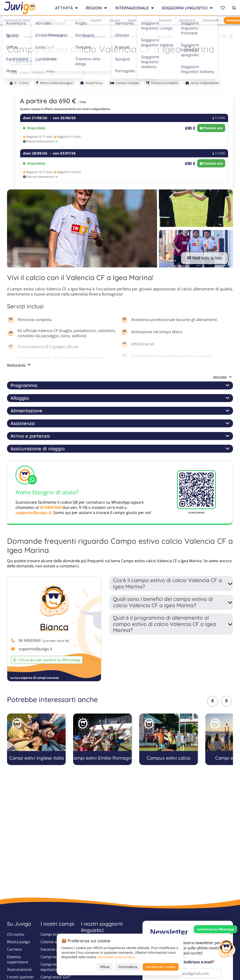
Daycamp (210, 20)
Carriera (14, 949)
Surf (148, 20)
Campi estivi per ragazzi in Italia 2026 (80, 37)
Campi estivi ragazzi (37, 37)
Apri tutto (222, 377)
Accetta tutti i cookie (161, 967)
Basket (96, 20)
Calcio (115, 20)
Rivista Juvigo (19, 942)
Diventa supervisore (18, 959)
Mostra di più (16, 365)
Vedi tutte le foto (205, 258)
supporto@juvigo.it (33, 513)
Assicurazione (19, 969)
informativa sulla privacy (116, 957)
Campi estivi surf (55, 977)
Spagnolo (187, 20)
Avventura (47, 20)
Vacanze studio (17, 20)
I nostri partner (21, 977)
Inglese (165, 20)
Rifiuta (105, 967)
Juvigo (13, 37)
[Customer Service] (227, 948)
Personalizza (128, 967)
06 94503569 (51, 507)
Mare (132, 20)
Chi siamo (16, 934)
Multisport (73, 20)
